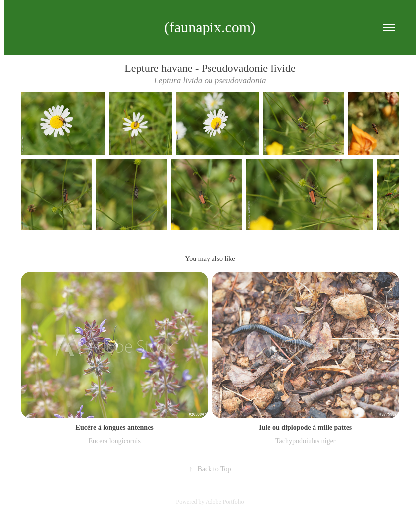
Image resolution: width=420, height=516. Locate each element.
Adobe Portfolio (225, 502)
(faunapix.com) (210, 27)
